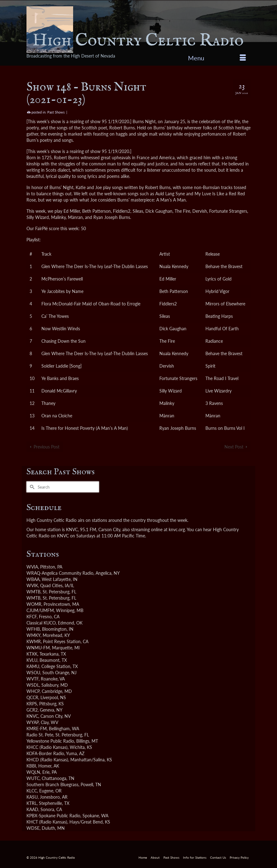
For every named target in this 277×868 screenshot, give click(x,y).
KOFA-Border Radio (45, 753)
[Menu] (217, 58)
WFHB (33, 629)
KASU (32, 797)
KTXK (32, 654)
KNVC (32, 716)
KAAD (32, 809)
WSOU (33, 673)
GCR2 (32, 710)
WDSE (33, 828)
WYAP (33, 722)
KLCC (32, 791)
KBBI (31, 766)
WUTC (33, 778)
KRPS (32, 704)
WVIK (32, 585)
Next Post (234, 447)
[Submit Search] (31, 487)
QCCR (32, 697)
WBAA (33, 579)
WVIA (32, 567)
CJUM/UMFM (40, 610)
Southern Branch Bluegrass (52, 784)
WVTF (33, 679)
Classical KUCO (41, 623)
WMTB (33, 592)
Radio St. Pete (40, 735)
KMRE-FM (37, 729)
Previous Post (47, 447)
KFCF (32, 617)
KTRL (32, 803)
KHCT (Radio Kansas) (47, 822)
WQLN (33, 772)
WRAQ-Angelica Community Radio (60, 573)
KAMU (33, 666)
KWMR (34, 641)
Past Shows (56, 112)
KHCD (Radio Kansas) (47, 760)
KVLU (32, 660)
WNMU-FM (38, 648)
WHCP (33, 691)
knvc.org (177, 529)
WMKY (33, 635)
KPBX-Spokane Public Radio (53, 816)
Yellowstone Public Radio (50, 741)
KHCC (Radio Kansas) (47, 747)
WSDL (33, 685)
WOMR (34, 604)
